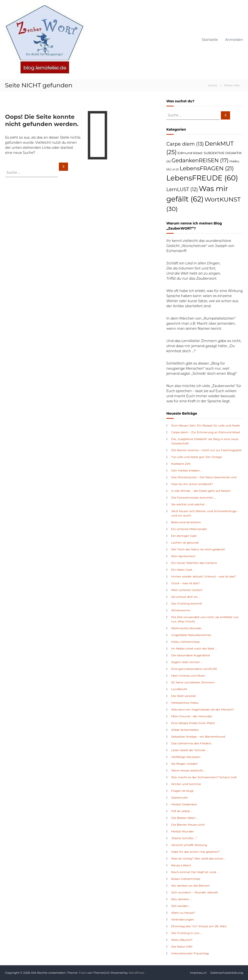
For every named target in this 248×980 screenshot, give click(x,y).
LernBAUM (179, 689)
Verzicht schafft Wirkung (189, 845)
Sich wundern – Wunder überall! (195, 892)
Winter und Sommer (186, 784)
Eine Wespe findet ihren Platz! (193, 723)
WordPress (136, 973)
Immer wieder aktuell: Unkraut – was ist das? (204, 576)
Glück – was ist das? (186, 583)
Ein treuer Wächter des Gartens (194, 563)
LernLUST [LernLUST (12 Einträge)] (182, 189)
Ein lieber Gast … (183, 570)
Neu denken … (182, 899)
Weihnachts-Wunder (186, 628)
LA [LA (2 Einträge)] (175, 169)
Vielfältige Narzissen (186, 757)
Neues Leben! (181, 865)
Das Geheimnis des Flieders (191, 743)
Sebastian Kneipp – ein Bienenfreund (198, 737)
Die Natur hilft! (182, 946)
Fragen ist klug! (182, 791)
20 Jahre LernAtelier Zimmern (193, 682)
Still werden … (181, 906)
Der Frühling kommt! (187, 603)
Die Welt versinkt (184, 696)
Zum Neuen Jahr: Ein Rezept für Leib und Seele (205, 425)
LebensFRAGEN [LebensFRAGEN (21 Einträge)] (207, 168)
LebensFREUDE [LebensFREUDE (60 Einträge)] (202, 178)
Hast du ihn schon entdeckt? (192, 484)
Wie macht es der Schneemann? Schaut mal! (204, 777)
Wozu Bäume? (182, 940)
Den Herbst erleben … (187, 470)
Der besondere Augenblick (191, 655)
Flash (83, 973)
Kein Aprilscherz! (183, 556)
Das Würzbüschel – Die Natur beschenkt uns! (204, 477)
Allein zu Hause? (183, 913)
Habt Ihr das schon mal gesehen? (196, 852)
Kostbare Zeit (181, 464)
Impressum (198, 973)
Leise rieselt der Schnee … (190, 750)
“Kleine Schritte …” (184, 838)
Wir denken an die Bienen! (190, 886)
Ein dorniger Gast (184, 536)
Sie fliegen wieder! (185, 764)
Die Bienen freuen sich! (188, 825)
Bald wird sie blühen (186, 522)
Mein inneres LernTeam (188, 676)
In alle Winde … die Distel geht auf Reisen (201, 491)
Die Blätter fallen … (185, 818)
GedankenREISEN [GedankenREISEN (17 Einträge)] (200, 160)
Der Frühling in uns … (187, 933)
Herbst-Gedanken (184, 804)
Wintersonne (181, 610)
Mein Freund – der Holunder (192, 716)
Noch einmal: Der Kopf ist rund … (195, 872)
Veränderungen (183, 919)
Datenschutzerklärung (227, 973)
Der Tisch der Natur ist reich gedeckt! (198, 549)
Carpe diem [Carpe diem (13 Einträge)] (185, 144)
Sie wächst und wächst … (189, 504)
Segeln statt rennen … (187, 662)
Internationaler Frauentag (190, 953)
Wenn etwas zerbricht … (188, 770)
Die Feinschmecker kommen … (194, 497)
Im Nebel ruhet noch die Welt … (194, 648)
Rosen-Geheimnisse (186, 879)
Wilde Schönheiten (185, 730)
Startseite (210, 40)
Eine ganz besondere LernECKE (194, 669)
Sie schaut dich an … (186, 597)
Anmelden (234, 40)
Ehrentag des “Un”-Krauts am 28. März (199, 926)
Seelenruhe (180, 797)
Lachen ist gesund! (185, 542)
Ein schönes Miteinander (189, 529)
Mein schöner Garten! (187, 590)
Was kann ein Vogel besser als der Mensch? (203, 709)
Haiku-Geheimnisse (186, 642)
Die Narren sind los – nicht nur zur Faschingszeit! (206, 450)
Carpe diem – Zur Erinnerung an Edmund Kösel (206, 432)
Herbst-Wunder (183, 831)
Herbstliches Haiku (185, 703)
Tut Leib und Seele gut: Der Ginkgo (197, 457)
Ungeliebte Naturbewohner (191, 635)
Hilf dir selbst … (182, 811)
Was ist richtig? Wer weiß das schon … (199, 858)
